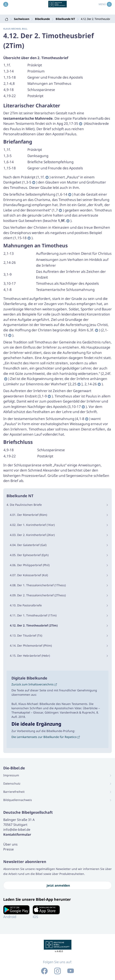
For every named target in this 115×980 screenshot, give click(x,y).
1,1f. (7, 65)
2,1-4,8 (9, 83)
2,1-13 (9, 253)
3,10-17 (10, 283)
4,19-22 (10, 96)
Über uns (10, 844)
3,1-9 (8, 274)
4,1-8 (8, 290)
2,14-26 (10, 262)
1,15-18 (10, 77)
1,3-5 (8, 156)
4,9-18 (9, 90)
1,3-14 (9, 71)
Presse (8, 849)
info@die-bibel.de (17, 830)
